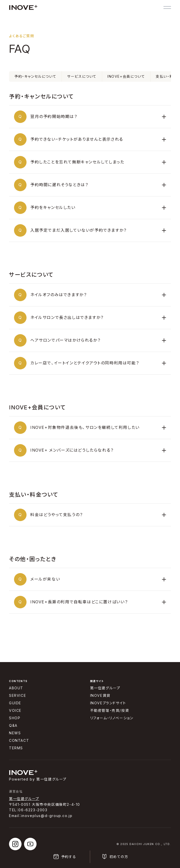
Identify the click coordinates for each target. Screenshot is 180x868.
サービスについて (82, 76)
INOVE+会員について (126, 76)
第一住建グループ (24, 799)
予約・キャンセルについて (35, 76)
